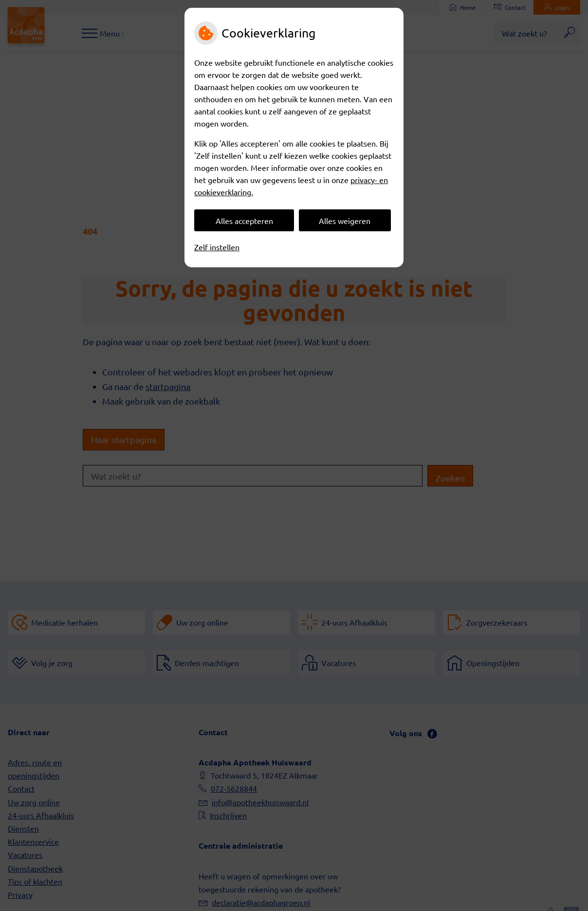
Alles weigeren (345, 221)
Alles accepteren (244, 221)
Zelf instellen (217, 247)
